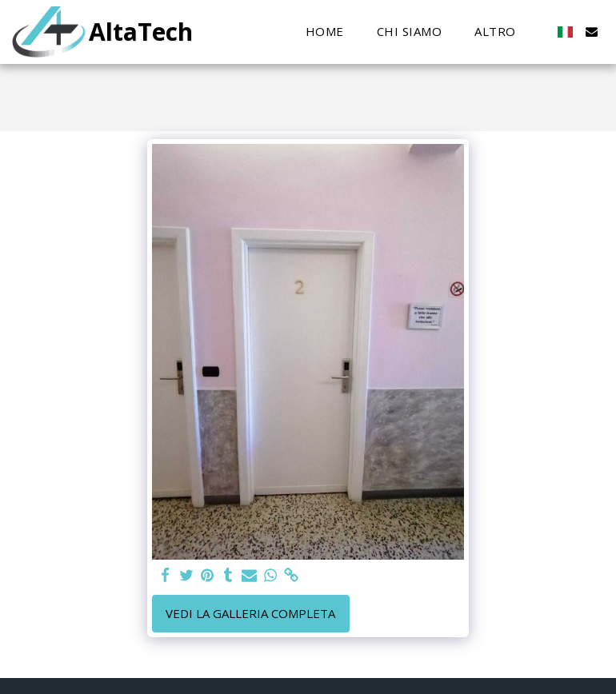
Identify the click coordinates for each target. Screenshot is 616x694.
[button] (592, 32)
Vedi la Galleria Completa (250, 613)
